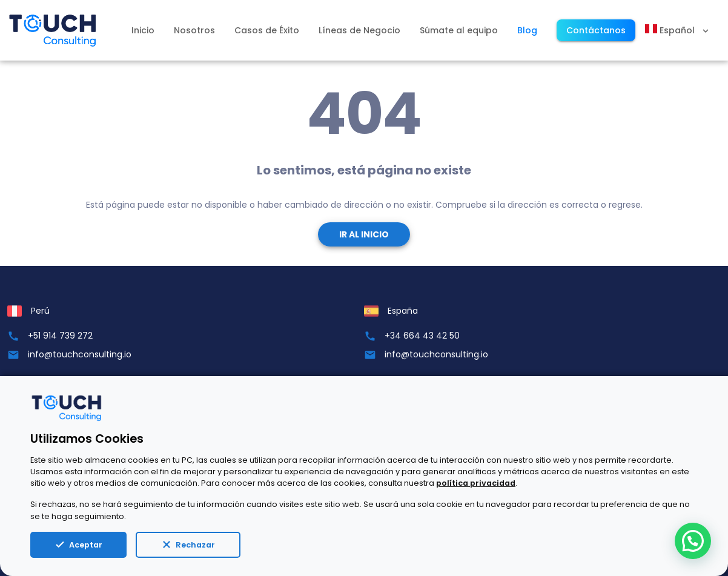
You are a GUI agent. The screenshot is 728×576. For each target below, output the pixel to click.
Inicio (143, 30)
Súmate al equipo (459, 30)
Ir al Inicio (364, 234)
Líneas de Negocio (359, 30)
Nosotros (194, 30)
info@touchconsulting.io (80, 354)
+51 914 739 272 (60, 336)
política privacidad (476, 483)
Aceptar (78, 545)
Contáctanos (596, 30)
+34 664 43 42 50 (422, 336)
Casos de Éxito (267, 30)
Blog (527, 30)
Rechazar (188, 545)
